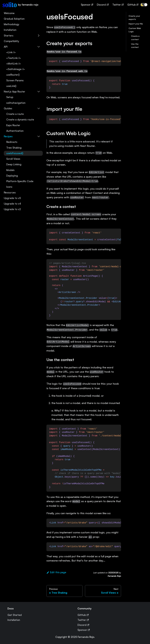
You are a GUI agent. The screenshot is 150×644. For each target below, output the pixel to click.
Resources (10, 192)
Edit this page (56, 572)
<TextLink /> (14, 58)
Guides (8, 108)
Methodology (11, 24)
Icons (9, 187)
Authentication (15, 131)
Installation (10, 30)
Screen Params (15, 80)
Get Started (15, 615)
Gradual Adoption (14, 19)
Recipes (8, 136)
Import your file (136, 24)
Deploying (12, 176)
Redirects (12, 142)
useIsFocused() (15, 153)
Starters (9, 36)
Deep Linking (14, 164)
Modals (10, 170)
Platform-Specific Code (20, 181)
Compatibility (11, 41)
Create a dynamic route (20, 119)
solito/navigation (16, 103)
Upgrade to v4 (12, 204)
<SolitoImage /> (16, 69)
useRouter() (13, 75)
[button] (144, 5)
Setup (10, 97)
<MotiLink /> (14, 64)
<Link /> (11, 52)
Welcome (9, 13)
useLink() (11, 86)
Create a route (15, 114)
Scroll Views (13, 159)
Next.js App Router (15, 92)
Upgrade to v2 (12, 209)
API (6, 47)
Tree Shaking (14, 148)
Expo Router (13, 125)
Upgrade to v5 (12, 198)
